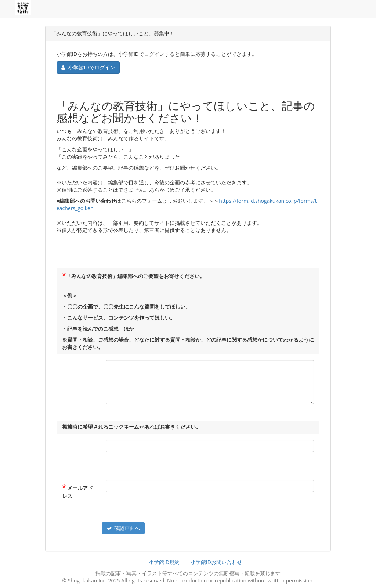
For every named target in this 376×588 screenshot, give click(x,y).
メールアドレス (78, 492)
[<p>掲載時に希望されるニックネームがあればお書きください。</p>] (210, 446)
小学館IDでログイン (88, 67)
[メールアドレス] (210, 486)
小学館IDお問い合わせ (216, 562)
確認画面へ (123, 528)
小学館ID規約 (164, 562)
